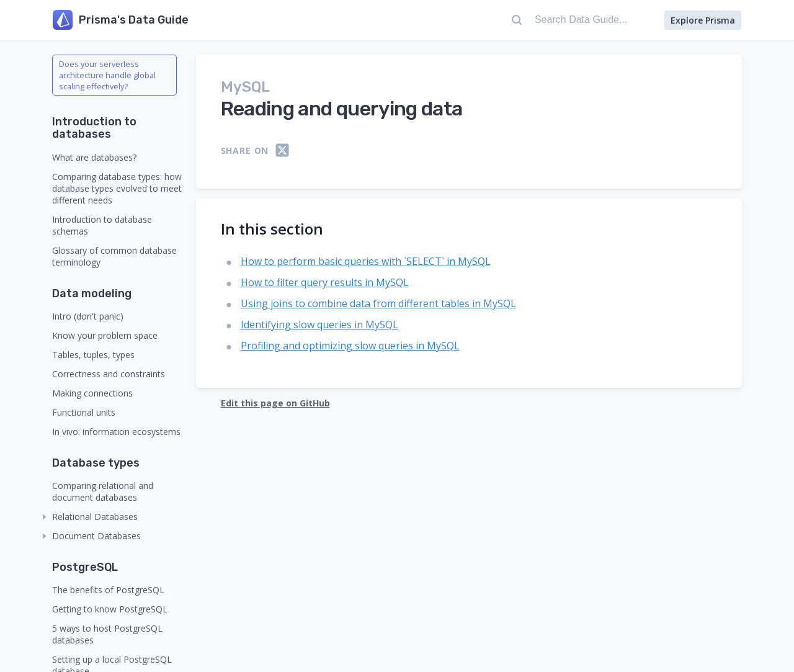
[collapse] (44, 517)
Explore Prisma (703, 20)
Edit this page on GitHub (275, 403)
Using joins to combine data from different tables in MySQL (378, 303)
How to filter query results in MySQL (325, 282)
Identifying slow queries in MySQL (319, 325)
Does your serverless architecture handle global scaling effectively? (107, 75)
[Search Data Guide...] (581, 20)
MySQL (245, 87)
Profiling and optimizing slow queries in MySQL (350, 346)
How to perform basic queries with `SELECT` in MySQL (366, 261)
